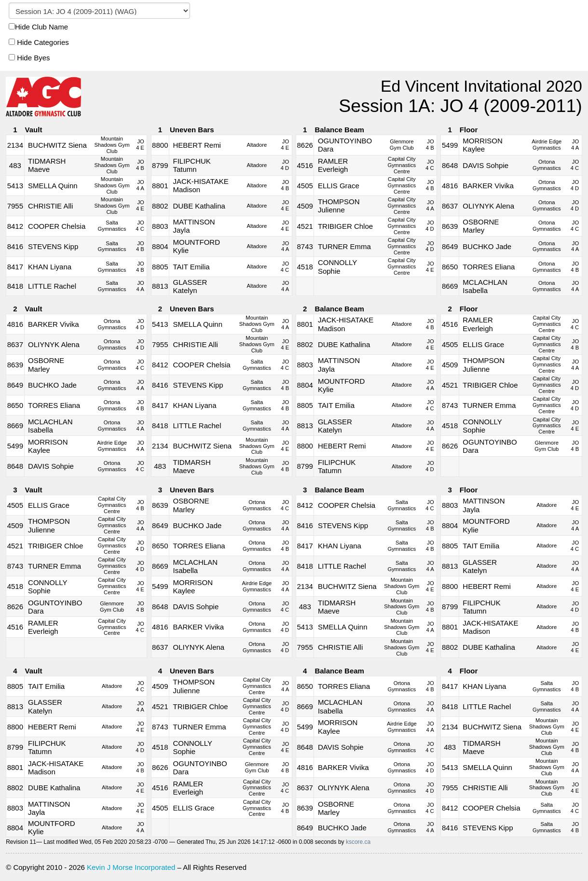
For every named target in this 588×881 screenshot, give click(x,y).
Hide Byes (29, 58)
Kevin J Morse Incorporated (131, 867)
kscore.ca (358, 842)
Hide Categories (39, 42)
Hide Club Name (38, 27)
